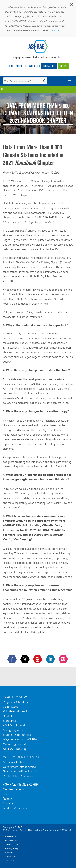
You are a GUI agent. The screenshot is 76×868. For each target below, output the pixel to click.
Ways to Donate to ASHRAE (21, 739)
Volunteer (21, 66)
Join (11, 66)
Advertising (11, 857)
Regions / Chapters (15, 702)
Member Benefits (14, 789)
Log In (63, 66)
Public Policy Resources (18, 776)
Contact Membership (16, 808)
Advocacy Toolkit (13, 762)
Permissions (11, 841)
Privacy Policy (12, 848)
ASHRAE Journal (14, 725)
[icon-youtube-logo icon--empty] (38, 660)
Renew (7, 799)
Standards (9, 721)
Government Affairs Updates (21, 771)
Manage (8, 803)
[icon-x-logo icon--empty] (25, 660)
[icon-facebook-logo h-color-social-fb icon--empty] (12, 660)
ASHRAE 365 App (15, 749)
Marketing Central (14, 744)
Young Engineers (14, 730)
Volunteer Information (17, 711)
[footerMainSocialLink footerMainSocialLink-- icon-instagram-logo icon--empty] (64, 660)
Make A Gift (34, 66)
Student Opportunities (17, 735)
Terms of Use (12, 845)
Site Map (10, 861)
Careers (9, 852)
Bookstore (49, 66)
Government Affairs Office (19, 767)
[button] (72, 5)
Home (4, 89)
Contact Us (11, 837)
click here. (56, 30)
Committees (11, 707)
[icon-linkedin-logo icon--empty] (51, 660)
